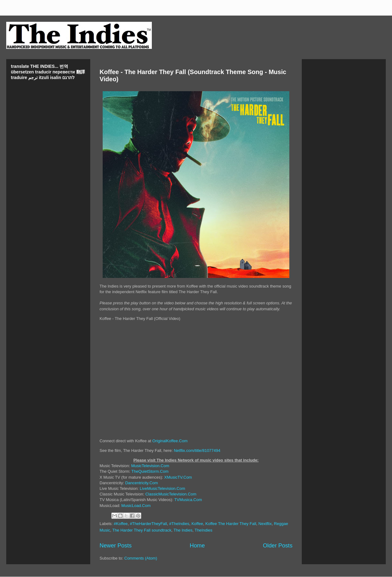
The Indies (183, 530)
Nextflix (265, 524)
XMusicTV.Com (178, 477)
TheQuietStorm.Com (150, 471)
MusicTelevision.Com (150, 466)
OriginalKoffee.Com (170, 441)
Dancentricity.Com (141, 483)
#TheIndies (179, 524)
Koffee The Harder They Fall (231, 524)
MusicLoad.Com (136, 506)
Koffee (197, 524)
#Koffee (121, 524)
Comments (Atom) (141, 558)
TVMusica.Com (188, 500)
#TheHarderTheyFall (148, 524)
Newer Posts (116, 546)
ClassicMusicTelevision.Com (171, 494)
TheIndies (203, 530)
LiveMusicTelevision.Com (162, 488)
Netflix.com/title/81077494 (197, 450)
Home (197, 546)
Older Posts (278, 546)
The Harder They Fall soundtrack (142, 530)
